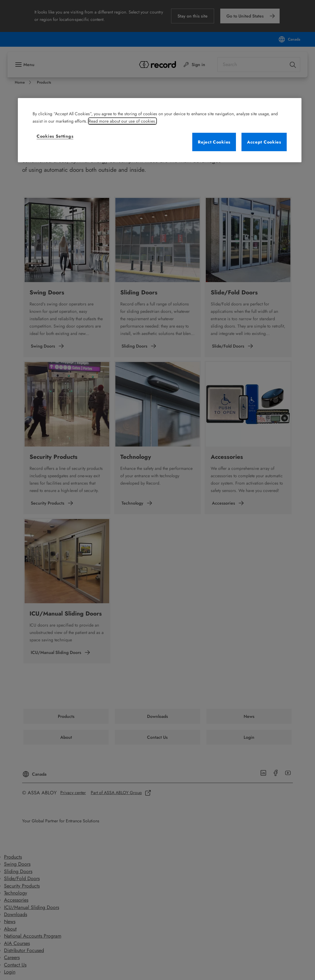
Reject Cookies (214, 142)
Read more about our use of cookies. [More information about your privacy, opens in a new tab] (122, 121)
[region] (160, 130)
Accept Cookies (264, 142)
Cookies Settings (55, 136)
